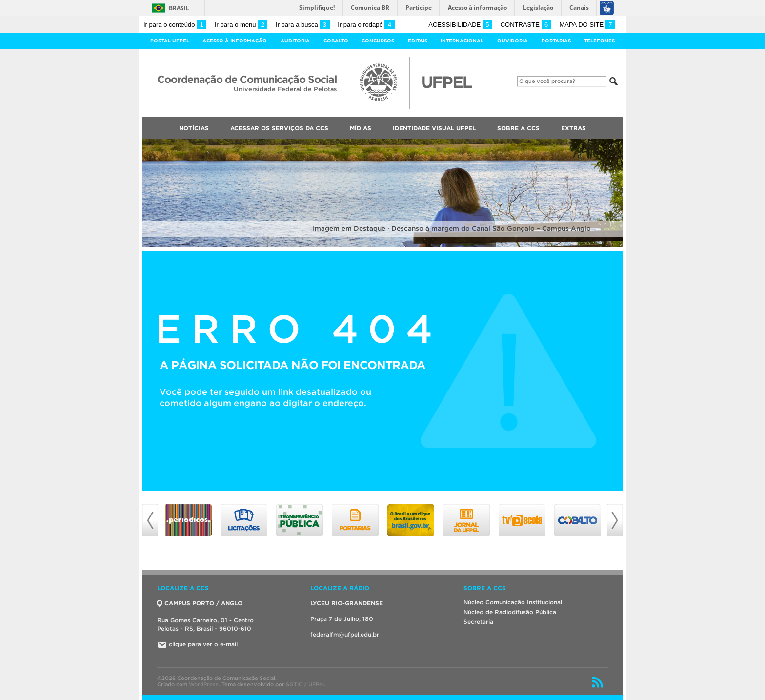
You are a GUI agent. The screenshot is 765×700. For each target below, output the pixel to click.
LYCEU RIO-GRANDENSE (347, 603)
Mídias (361, 128)
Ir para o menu (241, 25)
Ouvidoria (513, 41)
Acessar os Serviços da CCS (279, 128)
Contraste (526, 25)
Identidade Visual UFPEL (434, 128)
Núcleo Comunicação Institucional (513, 602)
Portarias (556, 41)
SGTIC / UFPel (305, 684)
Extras (574, 128)
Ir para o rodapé (366, 25)
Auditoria (295, 41)
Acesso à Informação (235, 41)
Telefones (599, 41)
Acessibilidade (460, 25)
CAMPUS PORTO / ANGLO (200, 603)
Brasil (179, 8)
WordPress (204, 684)
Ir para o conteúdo (175, 25)
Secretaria (478, 622)
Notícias (194, 128)
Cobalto (336, 41)
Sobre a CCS (518, 128)
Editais (418, 41)
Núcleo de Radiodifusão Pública (510, 612)
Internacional (462, 41)
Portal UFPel (170, 41)
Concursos (378, 41)
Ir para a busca (303, 25)
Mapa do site (587, 25)
